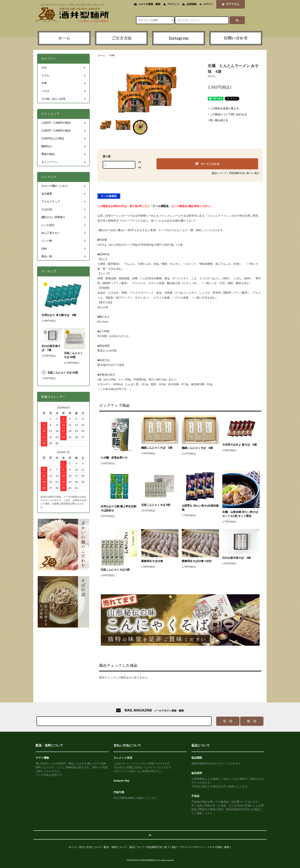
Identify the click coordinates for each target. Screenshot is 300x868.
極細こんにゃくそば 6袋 (197, 448)
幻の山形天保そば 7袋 (51, 348)
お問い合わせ (236, 38)
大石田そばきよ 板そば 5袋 (240, 445)
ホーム (64, 38)
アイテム (230, 4)
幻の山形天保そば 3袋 (236, 558)
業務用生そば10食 (152, 561)
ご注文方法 (121, 38)
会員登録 (192, 4)
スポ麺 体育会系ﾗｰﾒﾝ (119, 458)
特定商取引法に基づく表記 (244, 173)
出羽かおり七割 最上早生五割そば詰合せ (118, 508)
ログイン (208, 4)
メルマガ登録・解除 (149, 4)
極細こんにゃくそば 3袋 (160, 448)
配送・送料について (115, 847)
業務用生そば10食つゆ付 (197, 561)
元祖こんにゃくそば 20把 (63, 373)
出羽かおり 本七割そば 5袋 (60, 315)
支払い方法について (90, 847)
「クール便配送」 (161, 206)
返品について (219, 173)
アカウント (173, 4)
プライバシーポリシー (192, 847)
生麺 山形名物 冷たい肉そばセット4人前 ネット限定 (241, 514)
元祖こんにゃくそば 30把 (73, 355)
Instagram (179, 38)
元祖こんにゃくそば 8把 (156, 505)
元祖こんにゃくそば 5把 (115, 570)
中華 (112, 55)
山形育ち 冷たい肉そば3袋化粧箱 (200, 508)
